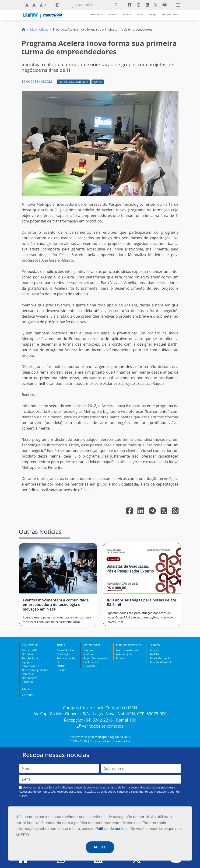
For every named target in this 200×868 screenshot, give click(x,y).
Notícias (88, 654)
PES (59, 662)
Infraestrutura (30, 666)
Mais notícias (39, 29)
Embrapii (153, 15)
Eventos (88, 650)
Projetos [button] (126, 15)
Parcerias (28, 682)
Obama (154, 650)
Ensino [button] (112, 15)
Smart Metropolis (160, 658)
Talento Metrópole (161, 662)
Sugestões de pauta (95, 658)
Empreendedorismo (73, 82)
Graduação (63, 654)
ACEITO (100, 847)
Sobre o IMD (29, 650)
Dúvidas (62, 670)
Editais (140, 15)
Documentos (30, 678)
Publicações (91, 662)
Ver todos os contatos (100, 726)
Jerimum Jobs (124, 654)
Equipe (26, 662)
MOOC (61, 666)
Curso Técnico (65, 650)
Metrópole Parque (170, 15)
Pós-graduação (66, 658)
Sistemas (27, 674)
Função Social (30, 658)
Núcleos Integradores (35, 670)
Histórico (27, 654)
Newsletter (90, 666)
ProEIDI (154, 654)
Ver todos (28, 695)
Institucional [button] (95, 15)
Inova (98, 82)
